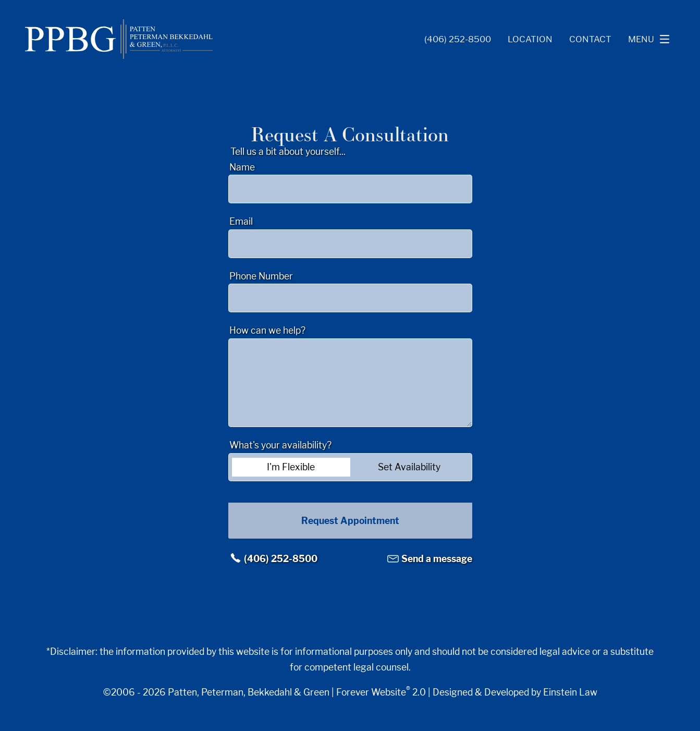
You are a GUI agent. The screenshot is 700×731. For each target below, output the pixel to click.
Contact (590, 39)
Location (530, 39)
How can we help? (267, 330)
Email (241, 221)
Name (242, 167)
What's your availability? (280, 445)
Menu (652, 39)
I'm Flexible (291, 467)
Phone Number (261, 276)
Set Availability (409, 467)
